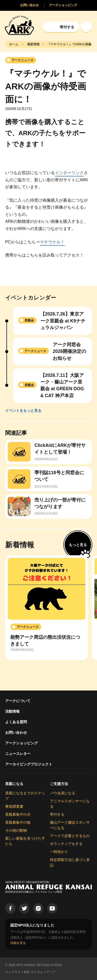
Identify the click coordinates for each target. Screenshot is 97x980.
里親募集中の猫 (18, 822)
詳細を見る (18, 943)
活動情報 (12, 711)
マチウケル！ (52, 242)
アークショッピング (21, 743)
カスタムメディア (43, 972)
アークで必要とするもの (70, 836)
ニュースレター (18, 754)
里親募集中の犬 (18, 814)
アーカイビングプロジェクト (29, 764)
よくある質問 (16, 722)
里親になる (14, 784)
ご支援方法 (59, 784)
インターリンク (69, 173)
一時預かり (59, 852)
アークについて (18, 701)
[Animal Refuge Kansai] (19, 25)
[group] (47, 608)
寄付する (57, 814)
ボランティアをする (66, 844)
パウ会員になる (63, 793)
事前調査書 (14, 806)
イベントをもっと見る (23, 411)
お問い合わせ (16, 732)
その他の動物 (16, 830)
